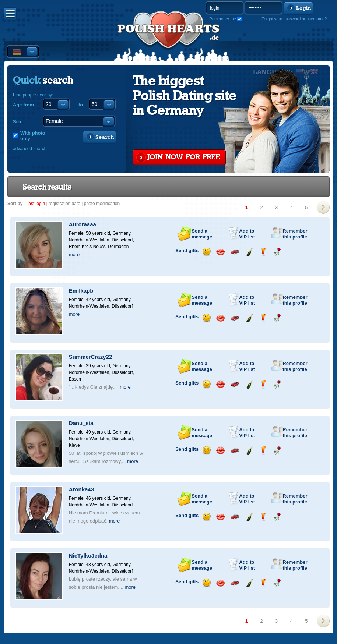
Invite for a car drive (235, 252)
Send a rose (277, 252)
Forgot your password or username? (294, 19)
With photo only (33, 136)
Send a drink (263, 252)
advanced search (30, 149)
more (74, 254)
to (81, 105)
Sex (17, 122)
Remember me (223, 19)
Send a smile (206, 252)
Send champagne (249, 252)
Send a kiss (220, 252)
